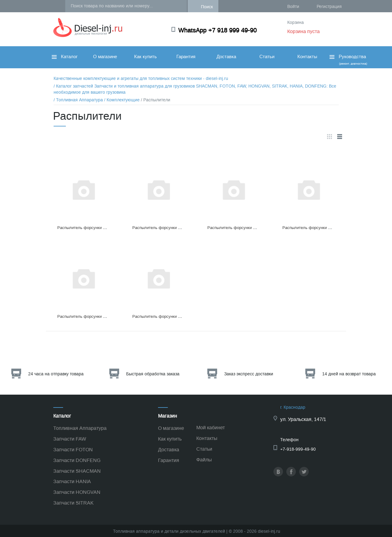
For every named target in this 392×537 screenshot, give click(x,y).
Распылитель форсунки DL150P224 (165, 316)
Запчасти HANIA (72, 481)
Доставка (226, 57)
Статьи (267, 57)
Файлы (204, 460)
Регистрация (329, 7)
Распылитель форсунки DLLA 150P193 (93, 316)
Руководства (348, 60)
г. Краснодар (293, 407)
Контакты (307, 57)
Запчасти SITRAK (73, 503)
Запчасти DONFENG (77, 460)
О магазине (105, 57)
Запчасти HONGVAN (77, 492)
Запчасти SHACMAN (77, 471)
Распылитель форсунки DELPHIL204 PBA (96, 228)
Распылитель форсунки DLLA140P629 (318, 228)
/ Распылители (156, 100)
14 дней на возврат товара (349, 374)
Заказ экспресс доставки (249, 374)
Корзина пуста (303, 31)
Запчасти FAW (70, 439)
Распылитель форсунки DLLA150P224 (243, 228)
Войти (293, 7)
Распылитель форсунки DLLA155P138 (168, 228)
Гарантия (186, 57)
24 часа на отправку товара (56, 374)
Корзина (296, 23)
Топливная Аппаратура (80, 428)
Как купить (145, 57)
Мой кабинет (211, 428)
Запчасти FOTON (73, 450)
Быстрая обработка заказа (153, 374)
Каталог (65, 57)
